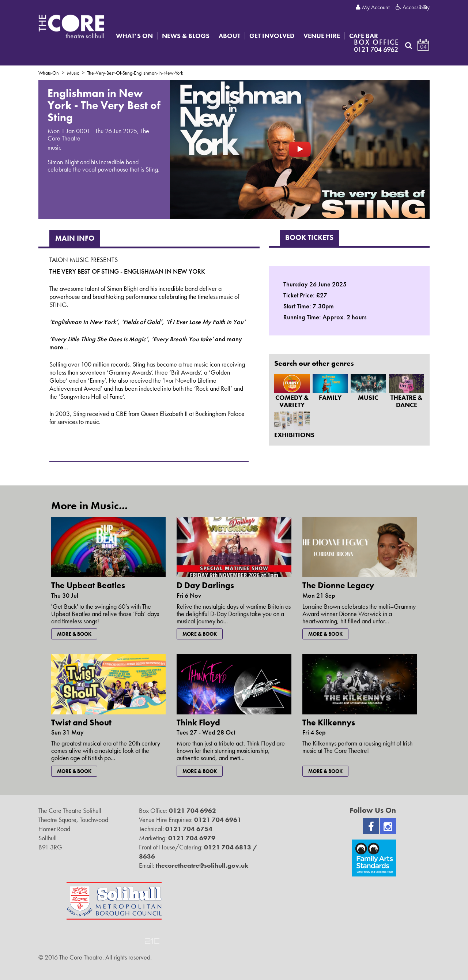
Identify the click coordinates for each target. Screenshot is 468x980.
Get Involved (272, 36)
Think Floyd (198, 722)
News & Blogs (186, 36)
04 (423, 47)
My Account (373, 7)
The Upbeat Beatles (88, 585)
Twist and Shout (81, 722)
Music (73, 73)
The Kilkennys (329, 722)
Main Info (75, 238)
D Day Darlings (205, 585)
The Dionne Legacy (338, 585)
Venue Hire (322, 36)
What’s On (134, 36)
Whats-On (49, 73)
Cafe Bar (364, 36)
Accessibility (413, 7)
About (229, 36)
